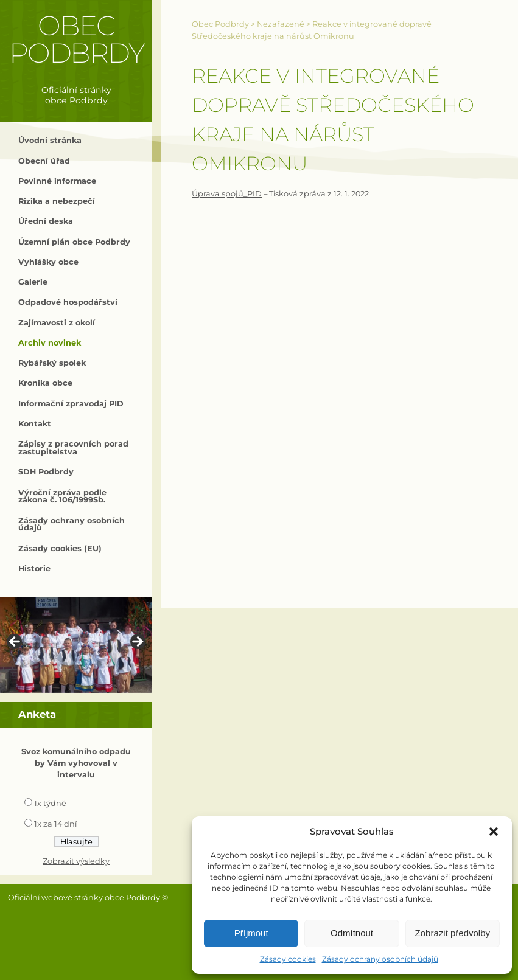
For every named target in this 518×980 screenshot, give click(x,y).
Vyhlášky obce (48, 262)
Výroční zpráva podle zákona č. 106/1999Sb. (62, 496)
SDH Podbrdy (46, 472)
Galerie (33, 282)
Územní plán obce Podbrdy (74, 242)
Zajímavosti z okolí (57, 323)
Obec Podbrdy (76, 39)
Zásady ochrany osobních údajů (380, 959)
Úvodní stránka (50, 140)
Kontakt (35, 424)
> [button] (137, 642)
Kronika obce (45, 383)
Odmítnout (352, 933)
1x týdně (50, 803)
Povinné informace (57, 181)
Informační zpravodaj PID (71, 404)
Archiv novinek (50, 343)
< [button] (15, 642)
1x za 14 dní (55, 824)
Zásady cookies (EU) (60, 548)
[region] (76, 645)
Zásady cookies (288, 959)
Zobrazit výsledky (76, 861)
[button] (494, 832)
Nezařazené (281, 24)
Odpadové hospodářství (68, 302)
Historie (34, 568)
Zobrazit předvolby (453, 933)
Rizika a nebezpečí (57, 201)
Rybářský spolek (52, 363)
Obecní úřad (44, 161)
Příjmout (251, 933)
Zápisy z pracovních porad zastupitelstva (73, 448)
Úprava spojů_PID (227, 194)
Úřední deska (46, 221)
